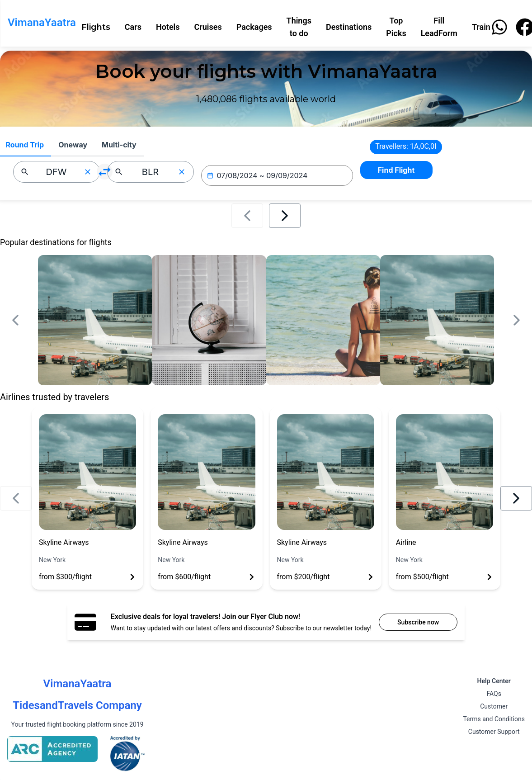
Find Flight (396, 170)
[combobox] (56, 172)
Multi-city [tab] (119, 145)
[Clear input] (88, 172)
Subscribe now (418, 622)
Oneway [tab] (73, 145)
